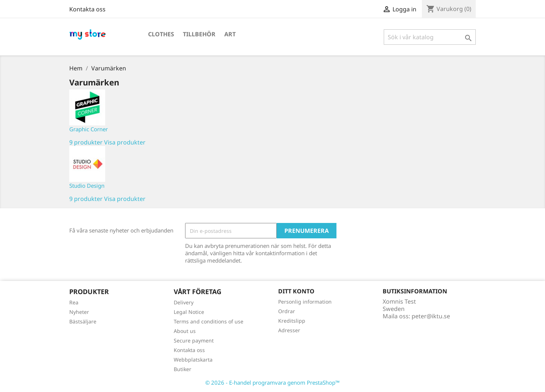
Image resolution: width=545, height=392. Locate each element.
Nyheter (79, 312)
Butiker (183, 369)
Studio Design (87, 186)
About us (185, 331)
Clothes (161, 34)
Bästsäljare (83, 321)
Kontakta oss (87, 9)
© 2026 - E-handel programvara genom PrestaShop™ (272, 382)
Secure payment (194, 340)
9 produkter (86, 142)
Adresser (289, 330)
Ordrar (287, 311)
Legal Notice (189, 312)
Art (230, 34)
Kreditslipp (292, 321)
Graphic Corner (89, 129)
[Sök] (430, 37)
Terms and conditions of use (209, 321)
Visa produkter (125, 142)
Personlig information (305, 302)
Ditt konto (296, 291)
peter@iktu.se (431, 316)
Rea (74, 302)
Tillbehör (199, 34)
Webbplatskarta (193, 360)
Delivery (184, 302)
